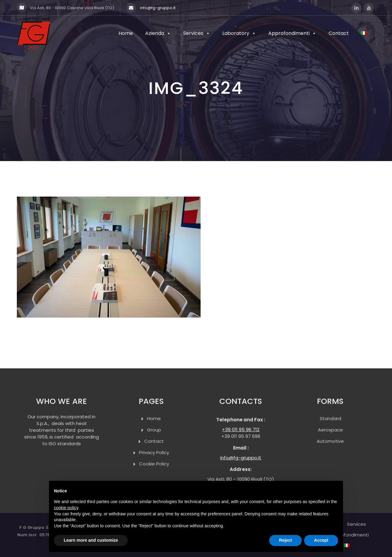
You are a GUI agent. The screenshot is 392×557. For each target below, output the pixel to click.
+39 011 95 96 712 (241, 429)
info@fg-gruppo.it (151, 8)
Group (154, 430)
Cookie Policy (154, 464)
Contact (339, 33)
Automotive (330, 441)
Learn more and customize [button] (91, 540)
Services (197, 33)
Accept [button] (321, 540)
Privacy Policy (154, 452)
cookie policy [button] (66, 508)
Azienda (158, 33)
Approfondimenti (292, 33)
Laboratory (239, 33)
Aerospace (330, 430)
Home (126, 33)
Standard (330, 418)
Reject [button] (285, 540)
